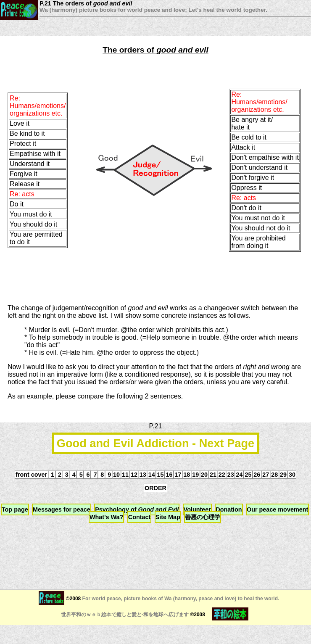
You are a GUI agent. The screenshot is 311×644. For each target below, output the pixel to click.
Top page (15, 509)
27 (266, 475)
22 (222, 475)
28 (274, 475)
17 (178, 475)
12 (134, 475)
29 (283, 475)
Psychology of (137, 509)
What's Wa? (106, 517)
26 (257, 475)
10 (116, 475)
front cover (31, 475)
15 (161, 475)
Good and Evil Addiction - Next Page (155, 443)
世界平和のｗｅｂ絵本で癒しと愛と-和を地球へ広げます (125, 615)
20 (204, 475)
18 (187, 475)
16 (169, 475)
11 (125, 475)
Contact (140, 517)
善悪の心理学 (203, 517)
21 (213, 475)
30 (292, 475)
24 (240, 475)
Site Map (168, 517)
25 (248, 475)
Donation (229, 509)
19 (195, 475)
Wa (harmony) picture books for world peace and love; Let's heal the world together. (153, 10)
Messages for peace (62, 509)
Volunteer (197, 509)
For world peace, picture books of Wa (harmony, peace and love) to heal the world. (180, 599)
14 (152, 475)
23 (231, 475)
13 (143, 475)
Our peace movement (277, 509)
